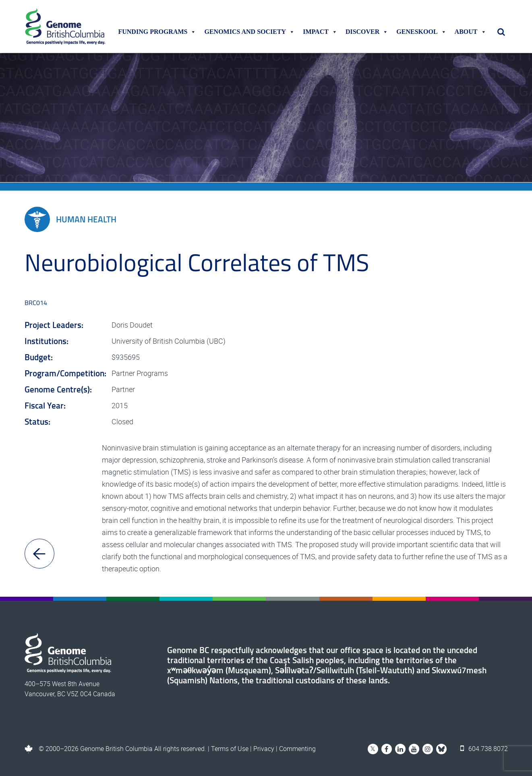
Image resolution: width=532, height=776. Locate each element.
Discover (367, 32)
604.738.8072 (484, 749)
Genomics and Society (249, 32)
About (471, 32)
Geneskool (421, 32)
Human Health (70, 219)
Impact (320, 32)
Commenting (297, 749)
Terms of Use (230, 749)
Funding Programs (157, 32)
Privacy (264, 749)
